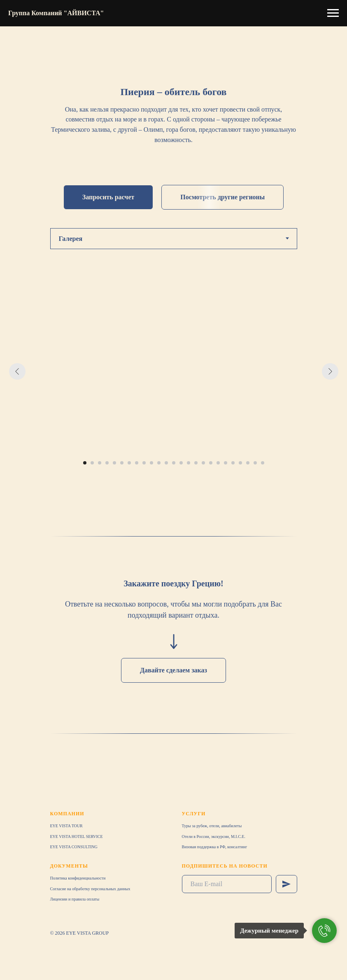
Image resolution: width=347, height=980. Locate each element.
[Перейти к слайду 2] (92, 463)
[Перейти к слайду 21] (233, 463)
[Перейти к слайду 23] (248, 463)
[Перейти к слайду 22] (240, 463)
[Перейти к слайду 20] (226, 463)
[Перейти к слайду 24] (255, 463)
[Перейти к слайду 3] (100, 463)
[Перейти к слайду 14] (181, 463)
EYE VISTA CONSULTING (74, 847)
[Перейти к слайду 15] (189, 463)
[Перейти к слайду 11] (159, 463)
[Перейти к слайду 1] (85, 463)
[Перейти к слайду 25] (263, 463)
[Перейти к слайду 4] (107, 463)
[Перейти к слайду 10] (151, 463)
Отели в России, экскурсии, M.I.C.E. (214, 836)
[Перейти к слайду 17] (203, 463)
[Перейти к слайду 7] (129, 463)
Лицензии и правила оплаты (75, 899)
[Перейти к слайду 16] (196, 463)
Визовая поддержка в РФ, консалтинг (215, 847)
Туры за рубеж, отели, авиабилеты (212, 826)
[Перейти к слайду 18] (211, 463)
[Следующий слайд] (330, 371)
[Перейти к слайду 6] (122, 463)
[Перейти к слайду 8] (137, 463)
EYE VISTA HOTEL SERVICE (77, 836)
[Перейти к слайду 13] (174, 463)
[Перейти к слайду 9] (144, 463)
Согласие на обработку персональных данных (90, 889)
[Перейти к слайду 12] (166, 463)
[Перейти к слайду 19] (218, 463)
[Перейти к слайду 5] (114, 463)
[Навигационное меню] (333, 13)
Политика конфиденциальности (78, 878)
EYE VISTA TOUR (66, 826)
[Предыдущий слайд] (17, 371)
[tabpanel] (173, 384)
